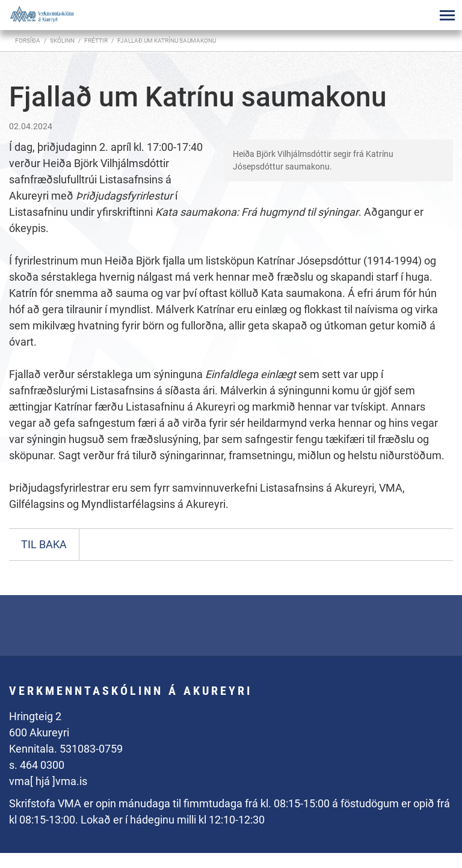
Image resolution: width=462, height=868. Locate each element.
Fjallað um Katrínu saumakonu (167, 41)
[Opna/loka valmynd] (447, 15)
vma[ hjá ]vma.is (48, 781)
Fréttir (96, 41)
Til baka (44, 544)
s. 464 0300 (37, 765)
